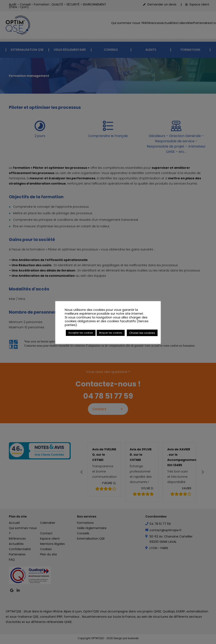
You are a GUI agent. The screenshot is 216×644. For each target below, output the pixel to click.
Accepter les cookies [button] (81, 333)
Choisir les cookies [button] (142, 333)
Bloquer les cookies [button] (111, 333)
